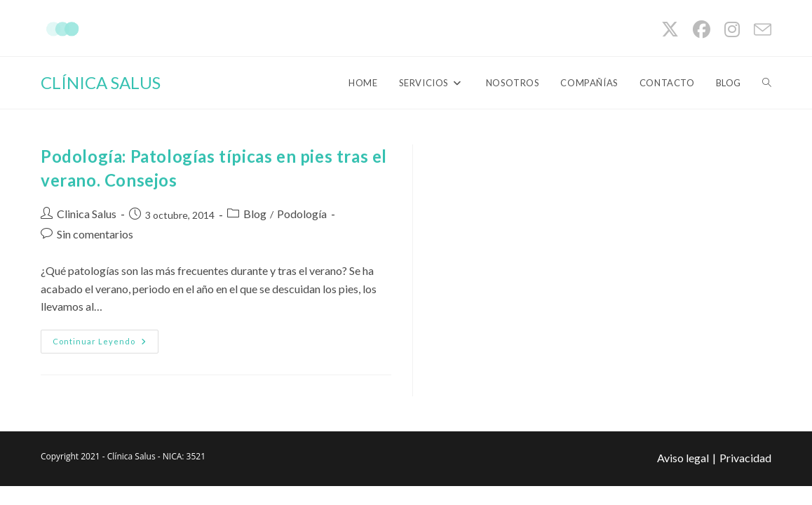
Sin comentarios (95, 234)
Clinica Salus (87, 214)
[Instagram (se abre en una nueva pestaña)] (732, 30)
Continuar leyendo (106, 344)
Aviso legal (683, 458)
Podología (302, 214)
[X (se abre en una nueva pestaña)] (670, 30)
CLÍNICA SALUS (101, 82)
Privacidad (745, 458)
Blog (255, 214)
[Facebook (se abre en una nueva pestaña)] (702, 30)
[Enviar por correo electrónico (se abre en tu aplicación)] (759, 30)
